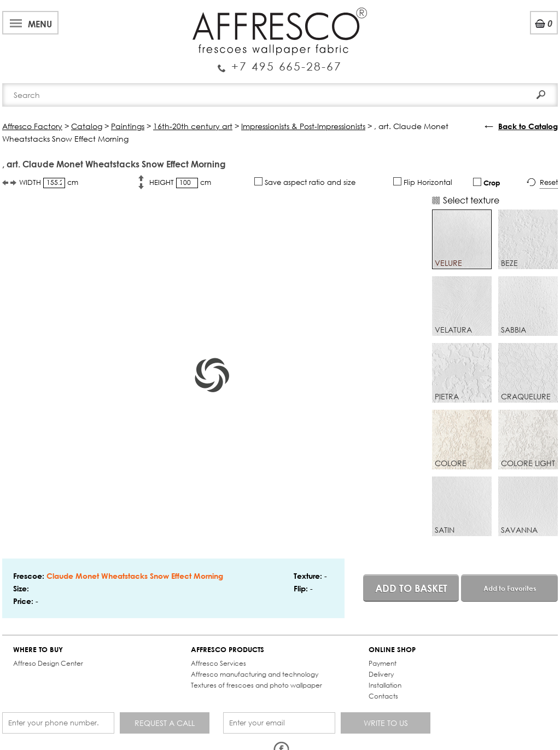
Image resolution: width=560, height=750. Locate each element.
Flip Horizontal (423, 182)
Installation (385, 685)
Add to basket (411, 588)
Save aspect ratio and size (305, 182)
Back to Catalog (528, 126)
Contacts (383, 696)
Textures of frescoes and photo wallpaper (256, 685)
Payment (383, 663)
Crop (487, 182)
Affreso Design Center (48, 663)
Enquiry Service (280, 62)
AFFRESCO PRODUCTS (227, 650)
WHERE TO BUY (38, 650)
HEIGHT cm (180, 183)
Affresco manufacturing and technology (255, 674)
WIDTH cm (49, 183)
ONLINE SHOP (392, 650)
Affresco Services (218, 663)
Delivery (381, 674)
